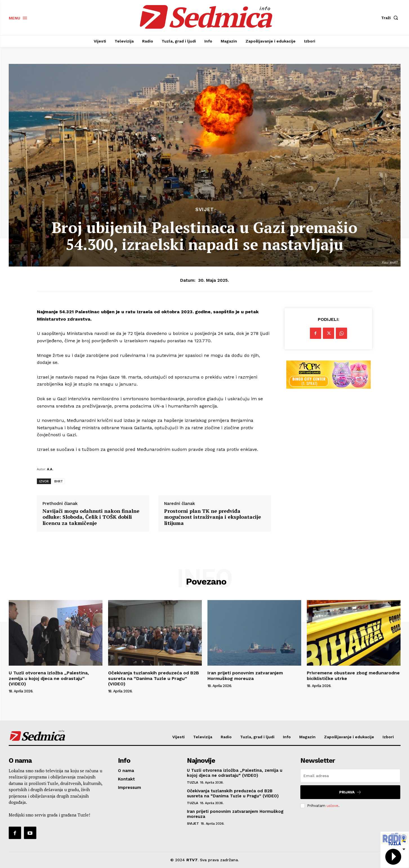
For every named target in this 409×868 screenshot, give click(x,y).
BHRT (59, 481)
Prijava (350, 792)
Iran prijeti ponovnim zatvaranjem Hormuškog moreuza (245, 675)
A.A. (50, 469)
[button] (391, 18)
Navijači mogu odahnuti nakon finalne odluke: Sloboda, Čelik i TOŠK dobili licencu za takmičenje (91, 517)
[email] (350, 776)
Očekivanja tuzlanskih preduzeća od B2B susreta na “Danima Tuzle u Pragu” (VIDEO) (154, 678)
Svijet (205, 210)
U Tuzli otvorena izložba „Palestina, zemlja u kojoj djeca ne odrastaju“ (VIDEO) (49, 678)
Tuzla (193, 782)
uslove (332, 806)
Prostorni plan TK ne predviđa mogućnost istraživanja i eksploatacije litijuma (213, 517)
